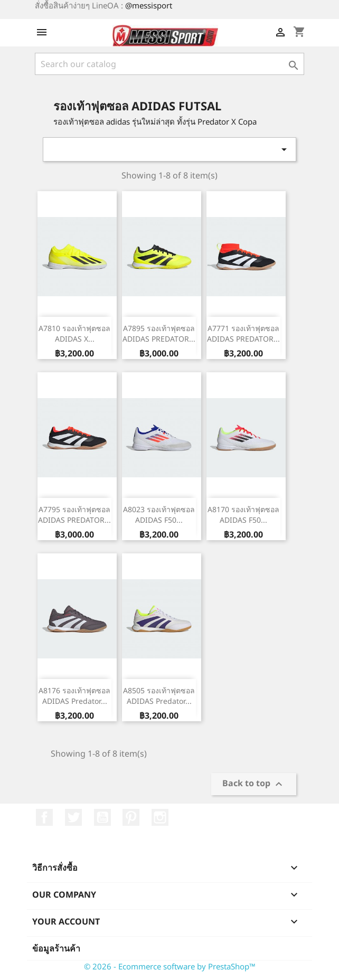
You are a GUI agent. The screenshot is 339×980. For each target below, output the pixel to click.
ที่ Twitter (73, 817)
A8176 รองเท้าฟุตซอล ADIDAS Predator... (74, 696)
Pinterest (131, 817)
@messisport (149, 5)
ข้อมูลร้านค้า (56, 948)
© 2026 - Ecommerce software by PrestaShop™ (170, 966)
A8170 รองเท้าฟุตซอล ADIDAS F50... (243, 515)
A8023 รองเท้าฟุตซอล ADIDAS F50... (159, 515)
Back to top (254, 784)
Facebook (44, 817)
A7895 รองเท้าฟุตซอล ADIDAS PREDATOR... (159, 333)
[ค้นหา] (169, 64)
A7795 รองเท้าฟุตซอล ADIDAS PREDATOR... (74, 515)
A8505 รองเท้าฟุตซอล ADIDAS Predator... (159, 696)
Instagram (160, 817)
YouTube (102, 817)
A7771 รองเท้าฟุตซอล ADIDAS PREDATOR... (243, 333)
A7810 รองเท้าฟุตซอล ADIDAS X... (74, 333)
